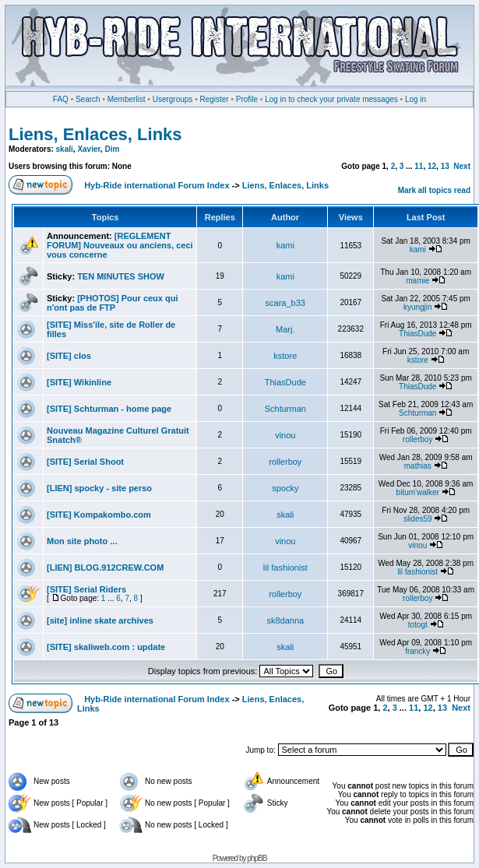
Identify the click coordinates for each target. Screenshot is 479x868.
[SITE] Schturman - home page (109, 409)
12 (432, 166)
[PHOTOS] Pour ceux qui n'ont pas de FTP (113, 303)
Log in (416, 99)
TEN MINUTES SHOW (121, 276)
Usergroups (173, 99)
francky (417, 651)
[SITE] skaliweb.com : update (106, 647)
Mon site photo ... (82, 541)
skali (65, 149)
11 (419, 166)
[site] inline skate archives (100, 620)
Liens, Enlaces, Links (95, 134)
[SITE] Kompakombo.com (99, 515)
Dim (112, 149)
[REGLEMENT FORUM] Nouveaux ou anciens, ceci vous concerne (120, 245)
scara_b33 (285, 303)
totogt (418, 625)
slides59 (418, 519)
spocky (285, 488)
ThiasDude (417, 334)
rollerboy (417, 439)
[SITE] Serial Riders (86, 589)
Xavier (88, 149)
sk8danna (285, 620)
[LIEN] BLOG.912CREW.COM (105, 568)
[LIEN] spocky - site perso (99, 488)
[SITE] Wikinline (79, 382)
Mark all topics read (434, 190)
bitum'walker (418, 492)
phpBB (257, 858)
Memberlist (127, 99)
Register (214, 99)
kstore (285, 356)
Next (462, 166)
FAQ (61, 99)
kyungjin (418, 307)
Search (88, 99)
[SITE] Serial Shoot (85, 462)
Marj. (285, 329)
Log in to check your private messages (331, 99)
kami (285, 245)
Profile (247, 99)
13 (445, 166)
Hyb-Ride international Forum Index (157, 185)
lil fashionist (285, 568)
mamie (417, 281)
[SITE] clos (69, 356)
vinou (285, 435)
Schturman (285, 409)
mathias (418, 466)
